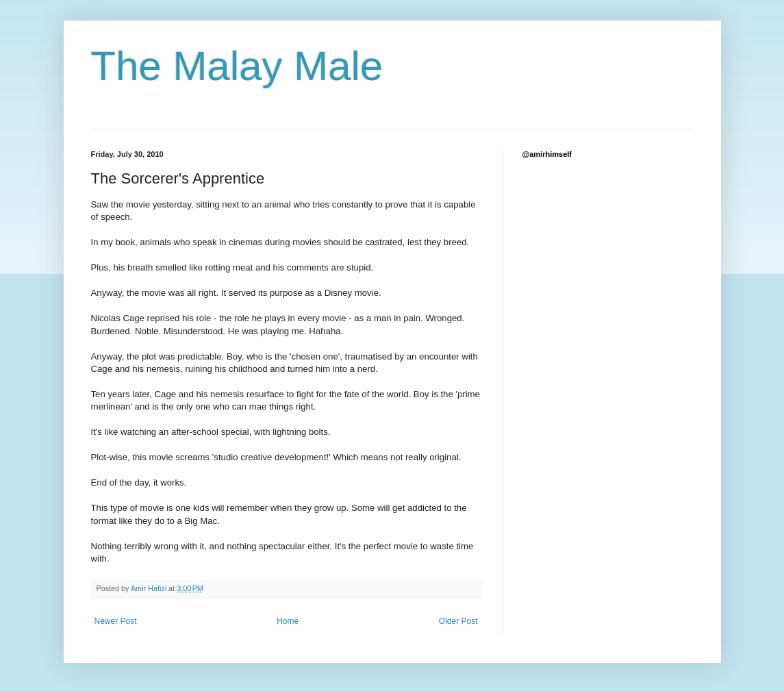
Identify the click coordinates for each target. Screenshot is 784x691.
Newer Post (116, 621)
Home (288, 621)
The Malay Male (237, 66)
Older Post (458, 621)
